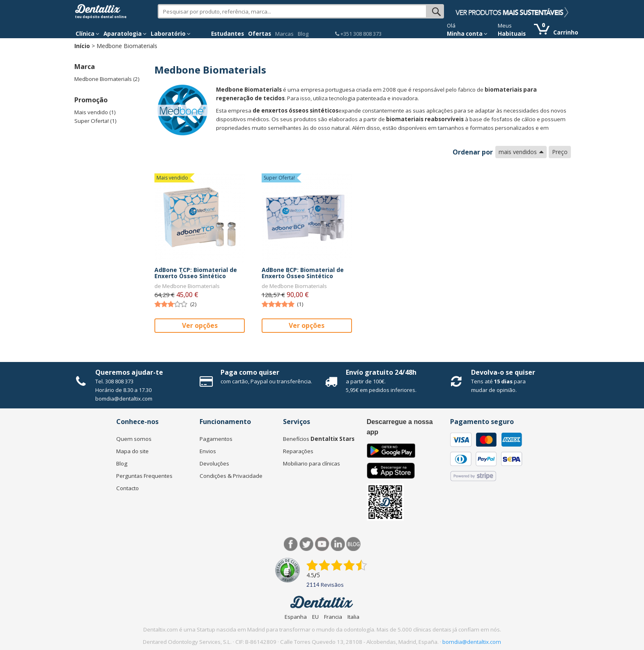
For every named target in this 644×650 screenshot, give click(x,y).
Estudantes (228, 34)
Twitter (307, 544)
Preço (560, 152)
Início (82, 46)
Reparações (298, 451)
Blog (303, 34)
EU (315, 617)
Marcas (284, 34)
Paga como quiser (250, 372)
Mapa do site (132, 451)
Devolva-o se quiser (503, 372)
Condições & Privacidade (231, 476)
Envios (208, 451)
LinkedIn (338, 544)
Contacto (128, 488)
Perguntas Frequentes (144, 476)
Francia (333, 617)
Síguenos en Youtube (322, 544)
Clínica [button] (87, 34)
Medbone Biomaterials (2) (107, 79)
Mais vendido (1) (95, 112)
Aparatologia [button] (125, 34)
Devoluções (214, 463)
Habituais (512, 34)
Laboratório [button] (171, 34)
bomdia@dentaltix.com (124, 399)
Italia (353, 617)
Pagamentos (216, 439)
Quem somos (134, 439)
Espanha (296, 617)
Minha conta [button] (467, 34)
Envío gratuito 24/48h (381, 372)
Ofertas (260, 34)
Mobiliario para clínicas (312, 463)
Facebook (291, 544)
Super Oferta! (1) (95, 121)
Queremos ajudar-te (129, 372)
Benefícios (319, 439)
